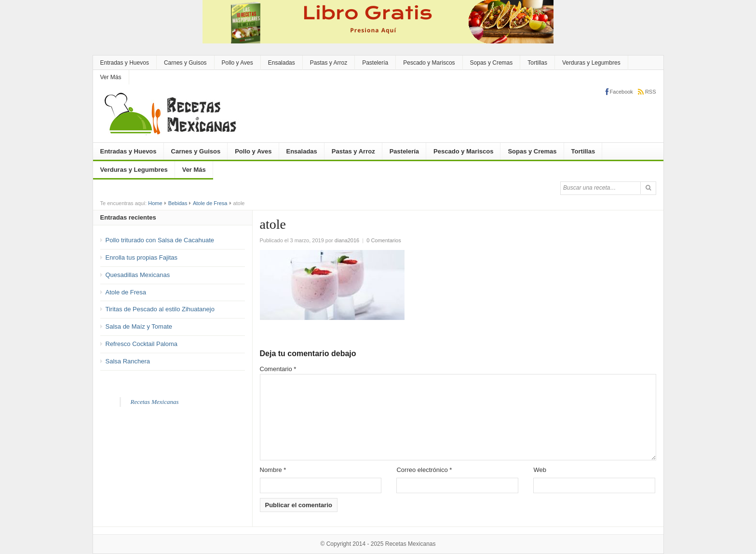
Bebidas (178, 203)
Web (540, 470)
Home (155, 203)
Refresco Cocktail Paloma (142, 344)
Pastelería (375, 63)
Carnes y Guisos (185, 63)
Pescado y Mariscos (429, 63)
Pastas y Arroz (329, 63)
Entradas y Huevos (125, 63)
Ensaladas (282, 63)
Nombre (273, 470)
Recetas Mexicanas (155, 402)
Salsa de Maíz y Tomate (139, 326)
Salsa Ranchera (128, 361)
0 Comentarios (384, 240)
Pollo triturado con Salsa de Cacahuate (160, 240)
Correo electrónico (424, 470)
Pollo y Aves (237, 63)
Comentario (278, 369)
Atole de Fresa (210, 203)
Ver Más (111, 77)
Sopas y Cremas (492, 63)
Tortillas (537, 63)
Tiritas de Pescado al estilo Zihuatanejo (160, 309)
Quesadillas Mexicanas (138, 275)
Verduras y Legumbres (591, 63)
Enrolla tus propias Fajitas (142, 257)
